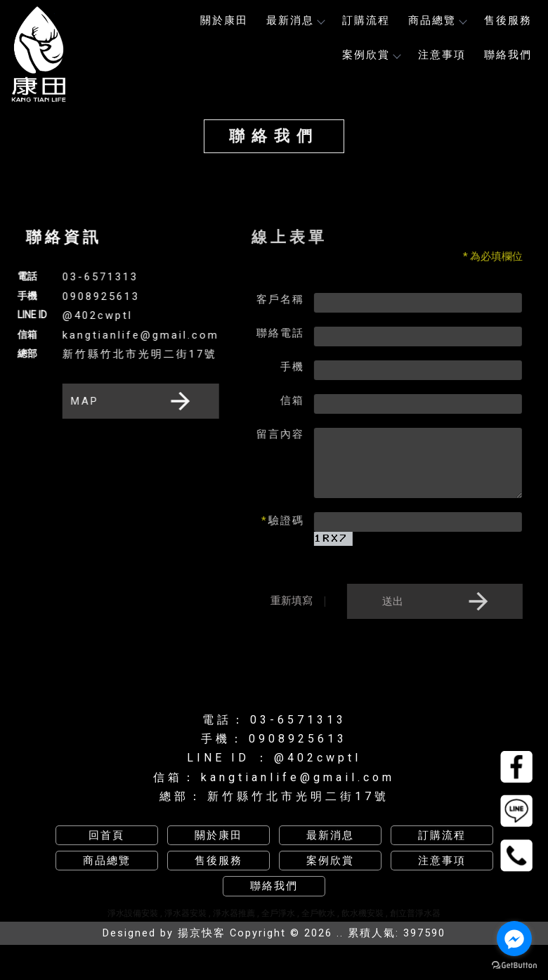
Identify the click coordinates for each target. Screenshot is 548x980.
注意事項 (442, 55)
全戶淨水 (278, 913)
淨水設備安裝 (133, 913)
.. (340, 933)
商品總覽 (437, 20)
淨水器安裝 (185, 913)
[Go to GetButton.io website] (514, 966)
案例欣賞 (371, 55)
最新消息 (295, 20)
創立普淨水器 (415, 913)
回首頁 (106, 835)
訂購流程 (366, 20)
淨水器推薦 (234, 913)
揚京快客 (202, 933)
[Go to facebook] (514, 939)
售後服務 (508, 20)
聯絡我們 (508, 55)
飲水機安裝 (363, 913)
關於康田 (224, 20)
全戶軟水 (318, 913)
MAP (131, 401)
